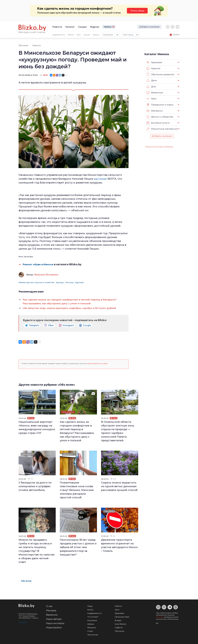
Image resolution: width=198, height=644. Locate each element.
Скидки (82, 27)
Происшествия (122, 617)
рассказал (100, 179)
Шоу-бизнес (121, 624)
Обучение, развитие (160, 74)
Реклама (51, 611)
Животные (155, 93)
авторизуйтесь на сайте (97, 363)
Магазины (154, 111)
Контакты (23, 622)
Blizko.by (160, 617)
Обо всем (23, 45)
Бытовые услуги (158, 123)
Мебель (108, 27)
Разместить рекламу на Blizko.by (159, 147)
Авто (79, 35)
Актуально (69, 394)
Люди (90, 606)
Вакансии (52, 615)
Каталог (70, 27)
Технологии (93, 635)
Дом (151, 87)
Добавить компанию (149, 27)
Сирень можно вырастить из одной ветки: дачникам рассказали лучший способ (119, 486)
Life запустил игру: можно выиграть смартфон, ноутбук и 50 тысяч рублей (73, 308)
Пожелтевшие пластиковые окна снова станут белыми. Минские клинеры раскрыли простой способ (77, 490)
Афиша (96, 35)
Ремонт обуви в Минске (39, 264)
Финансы (92, 628)
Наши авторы (54, 619)
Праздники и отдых (160, 105)
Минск (90, 610)
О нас (49, 606)
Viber (49, 325)
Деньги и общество (159, 117)
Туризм (87, 35)
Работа (71, 35)
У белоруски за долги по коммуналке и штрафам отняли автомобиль (35, 486)
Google (85, 325)
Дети (151, 81)
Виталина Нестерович (46, 275)
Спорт (90, 631)
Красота (153, 68)
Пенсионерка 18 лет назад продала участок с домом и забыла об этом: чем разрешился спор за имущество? (78, 547)
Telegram (32, 325)
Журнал (95, 27)
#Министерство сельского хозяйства (36, 282)
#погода (70, 282)
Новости (57, 27)
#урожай (79, 282)
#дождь (60, 282)
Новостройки (54, 628)
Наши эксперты (55, 623)
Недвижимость (59, 35)
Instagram (66, 325)
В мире (118, 620)
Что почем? (93, 617)
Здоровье (154, 62)
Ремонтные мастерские (162, 129)
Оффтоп (119, 628)
